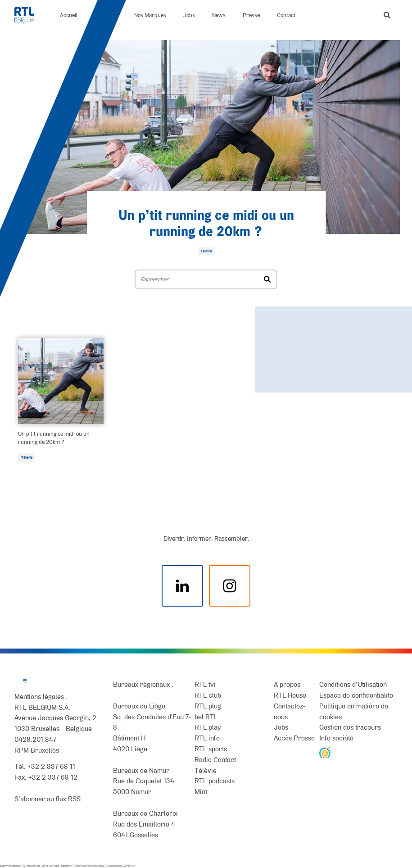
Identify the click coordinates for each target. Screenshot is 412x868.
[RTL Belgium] (29, 15)
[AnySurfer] (325, 752)
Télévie (27, 457)
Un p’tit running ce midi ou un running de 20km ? (54, 438)
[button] (387, 15)
